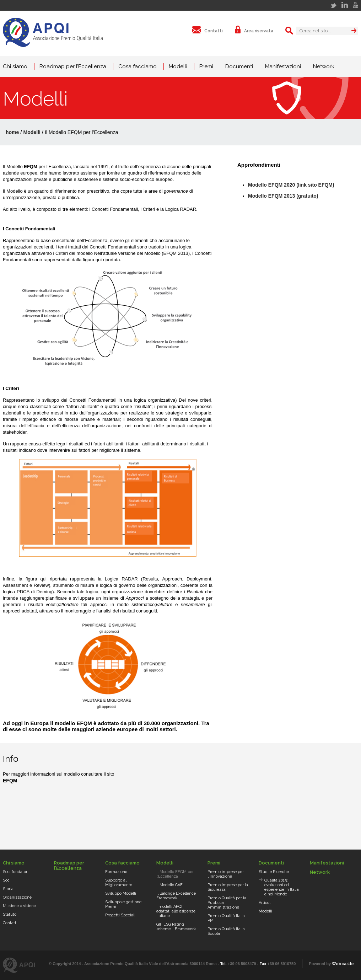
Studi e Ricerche (274, 872)
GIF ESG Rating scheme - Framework (176, 927)
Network (324, 66)
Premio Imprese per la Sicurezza (228, 887)
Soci (7, 880)
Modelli (178, 66)
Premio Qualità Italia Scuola (226, 931)
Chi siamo (15, 66)
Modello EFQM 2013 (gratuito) (283, 196)
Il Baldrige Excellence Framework (176, 896)
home (12, 132)
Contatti (10, 923)
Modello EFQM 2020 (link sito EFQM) (291, 185)
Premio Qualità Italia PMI (226, 918)
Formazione (116, 872)
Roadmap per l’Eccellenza (73, 66)
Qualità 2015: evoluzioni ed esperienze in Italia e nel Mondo (282, 887)
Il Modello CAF (169, 885)
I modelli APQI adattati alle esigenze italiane (176, 911)
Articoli (265, 903)
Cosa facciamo (138, 66)
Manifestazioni (283, 66)
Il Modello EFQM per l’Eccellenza (175, 874)
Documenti (239, 66)
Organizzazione (17, 897)
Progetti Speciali (120, 915)
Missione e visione (19, 906)
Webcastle (343, 964)
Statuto (10, 914)
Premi (206, 66)
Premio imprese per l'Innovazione (226, 874)
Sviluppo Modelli (121, 893)
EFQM (10, 781)
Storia (8, 889)
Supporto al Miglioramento (119, 883)
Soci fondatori (16, 872)
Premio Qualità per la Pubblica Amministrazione (227, 903)
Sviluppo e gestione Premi (123, 904)
